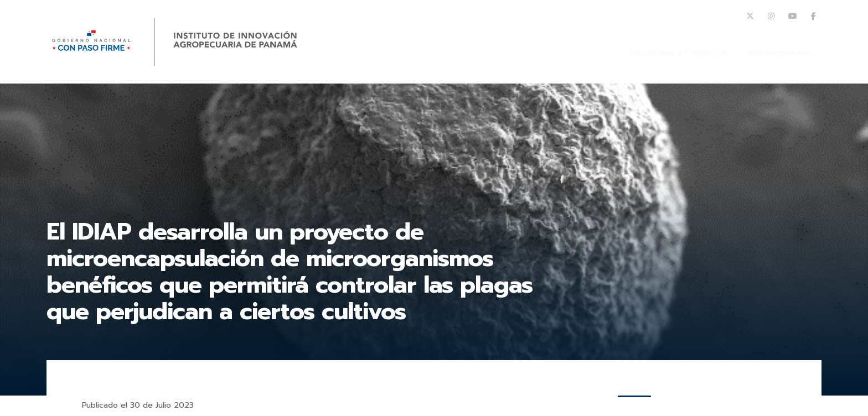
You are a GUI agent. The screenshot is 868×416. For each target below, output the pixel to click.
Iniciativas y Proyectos (680, 53)
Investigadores (781, 53)
